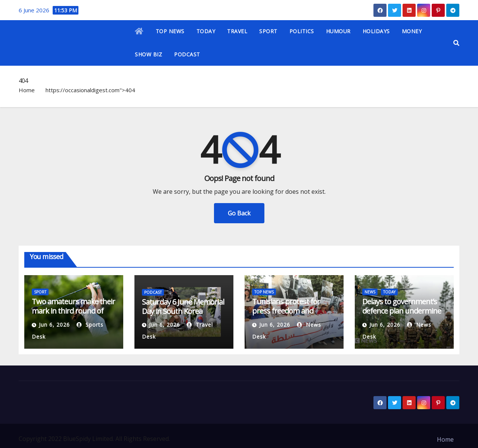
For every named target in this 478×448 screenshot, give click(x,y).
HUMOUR (338, 31)
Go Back (239, 213)
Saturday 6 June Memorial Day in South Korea (183, 307)
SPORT (268, 31)
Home (27, 90)
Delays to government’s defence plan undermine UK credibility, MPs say (402, 311)
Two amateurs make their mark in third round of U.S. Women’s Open (73, 311)
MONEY (412, 31)
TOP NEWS (170, 31)
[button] (456, 43)
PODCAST (187, 54)
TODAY (206, 31)
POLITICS (302, 31)
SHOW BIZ (148, 54)
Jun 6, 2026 (54, 325)
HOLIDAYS (376, 31)
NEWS (370, 292)
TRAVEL (237, 31)
